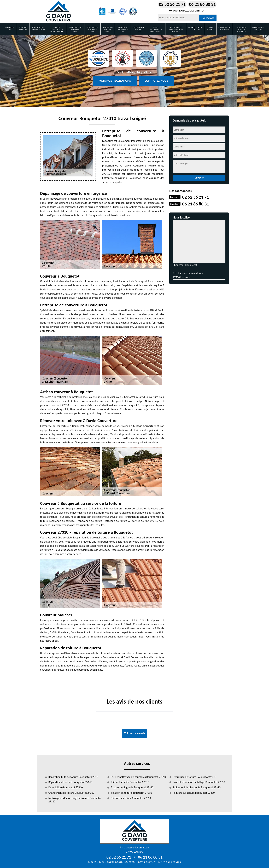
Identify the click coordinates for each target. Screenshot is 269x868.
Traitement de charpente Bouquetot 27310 (197, 787)
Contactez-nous (156, 81)
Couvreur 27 (10, 28)
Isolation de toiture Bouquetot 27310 (131, 793)
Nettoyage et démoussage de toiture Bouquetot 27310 (75, 800)
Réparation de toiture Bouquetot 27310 (70, 782)
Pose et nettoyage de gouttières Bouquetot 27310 (138, 777)
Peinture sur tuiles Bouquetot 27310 (131, 798)
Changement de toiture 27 (195, 28)
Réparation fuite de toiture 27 (241, 29)
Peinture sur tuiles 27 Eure (258, 29)
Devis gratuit (147, 862)
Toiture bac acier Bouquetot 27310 (130, 782)
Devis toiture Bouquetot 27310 (66, 787)
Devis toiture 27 (210, 29)
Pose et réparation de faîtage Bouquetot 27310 (199, 782)
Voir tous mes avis (134, 733)
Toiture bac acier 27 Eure (107, 29)
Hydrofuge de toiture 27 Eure (38, 28)
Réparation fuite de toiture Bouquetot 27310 (73, 777)
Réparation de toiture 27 (224, 28)
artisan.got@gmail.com (139, 72)
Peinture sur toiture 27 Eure (93, 29)
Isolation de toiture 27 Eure (139, 29)
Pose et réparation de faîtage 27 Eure (57, 29)
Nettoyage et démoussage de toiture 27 (176, 29)
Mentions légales (170, 862)
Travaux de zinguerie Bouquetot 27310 (132, 787)
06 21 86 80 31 (202, 4)
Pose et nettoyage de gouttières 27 (156, 29)
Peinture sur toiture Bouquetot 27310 (194, 793)
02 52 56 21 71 (172, 4)
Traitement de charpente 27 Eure (75, 29)
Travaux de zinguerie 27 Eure (123, 29)
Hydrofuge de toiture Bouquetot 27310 (194, 777)
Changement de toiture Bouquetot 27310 (71, 793)
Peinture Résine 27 (23, 28)
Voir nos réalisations (115, 81)
